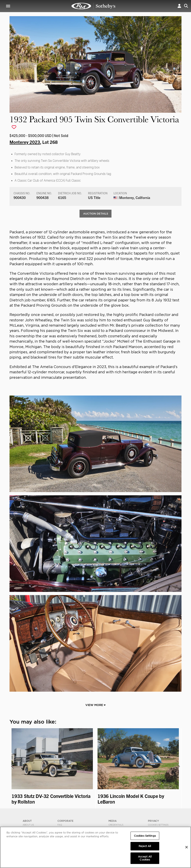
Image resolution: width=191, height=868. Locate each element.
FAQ (60, 825)
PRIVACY (153, 821)
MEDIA (112, 821)
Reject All (145, 846)
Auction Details (96, 214)
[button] (179, 6)
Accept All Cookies (145, 858)
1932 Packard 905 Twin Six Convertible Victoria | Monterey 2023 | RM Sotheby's (93, 6)
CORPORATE (65, 821)
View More (95, 705)
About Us (28, 825)
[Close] (187, 847)
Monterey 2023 (25, 142)
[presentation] (12, 767)
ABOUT (27, 821)
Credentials (116, 825)
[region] (95, 847)
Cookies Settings (158, 825)
